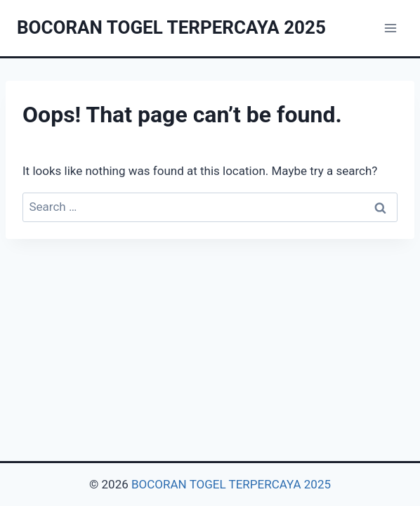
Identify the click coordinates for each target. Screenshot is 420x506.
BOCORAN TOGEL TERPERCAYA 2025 (231, 484)
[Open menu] (390, 28)
